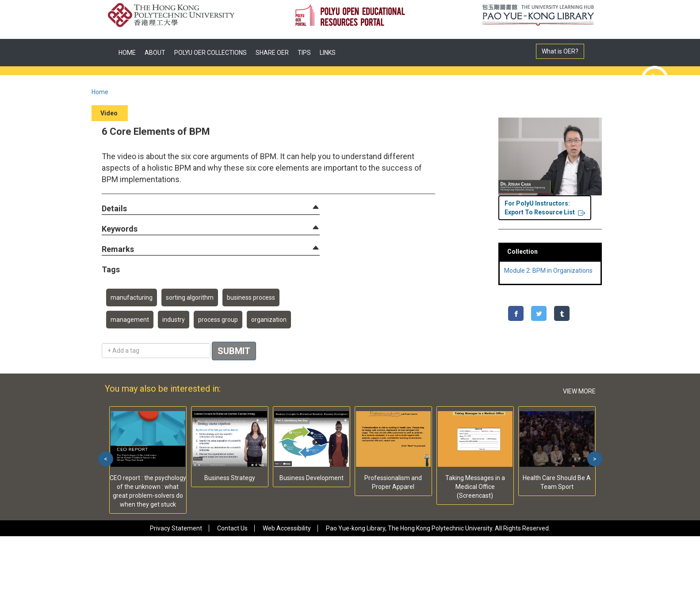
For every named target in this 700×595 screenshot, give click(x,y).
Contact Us (232, 528)
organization (269, 320)
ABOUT (155, 53)
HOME (127, 53)
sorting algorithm (190, 297)
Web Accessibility (287, 528)
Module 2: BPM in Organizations (548, 271)
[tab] (211, 209)
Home (100, 92)
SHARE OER (272, 53)
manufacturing (132, 297)
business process (251, 297)
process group (218, 320)
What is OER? (560, 51)
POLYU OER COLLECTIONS (210, 53)
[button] (114, 209)
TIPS (304, 53)
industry (174, 320)
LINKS (328, 53)
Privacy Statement (176, 528)
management (130, 320)
